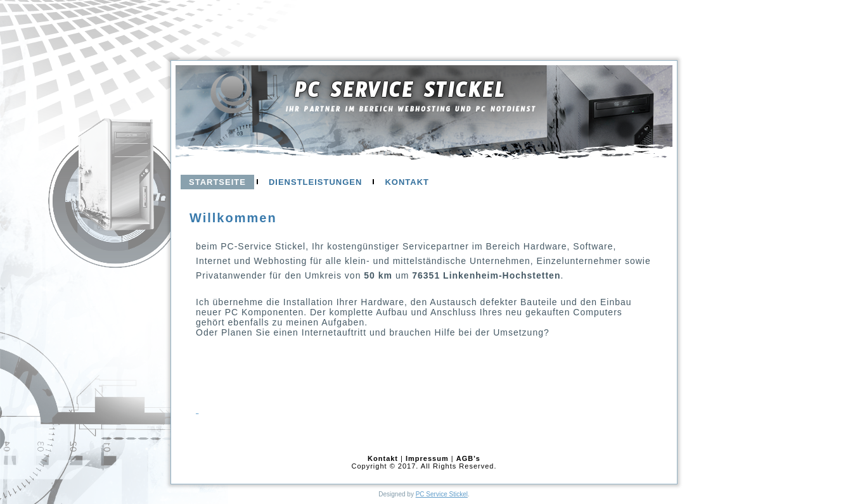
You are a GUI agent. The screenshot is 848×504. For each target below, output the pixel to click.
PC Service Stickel (400, 95)
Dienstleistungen (315, 182)
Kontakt (407, 182)
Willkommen (233, 218)
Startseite (217, 182)
